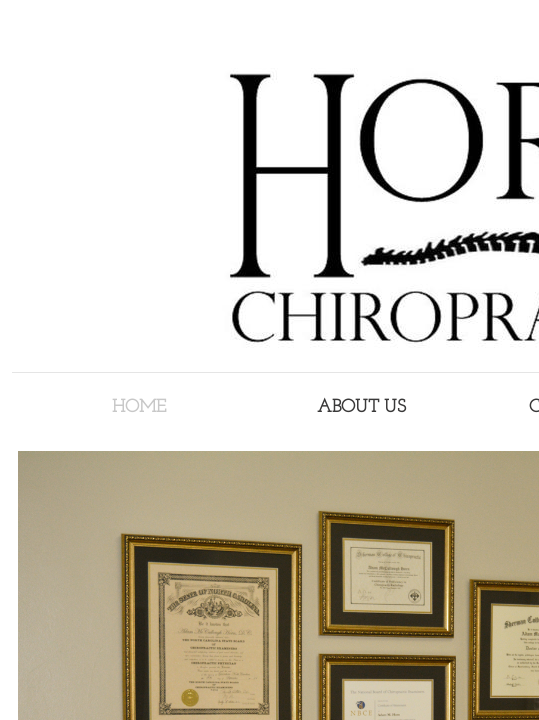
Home (139, 407)
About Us (361, 407)
